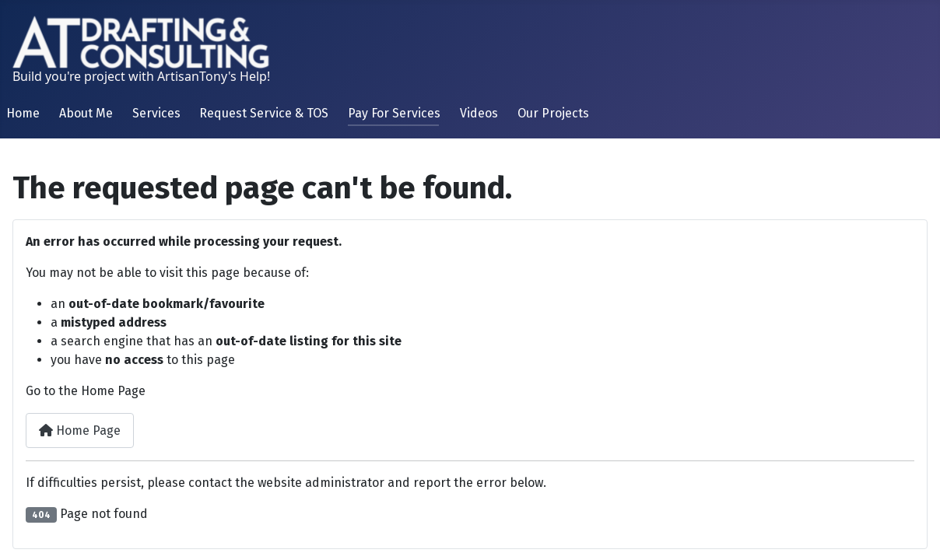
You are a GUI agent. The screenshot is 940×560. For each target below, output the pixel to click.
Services (156, 113)
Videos (479, 113)
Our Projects (553, 113)
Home (23, 113)
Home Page (80, 430)
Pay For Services (394, 113)
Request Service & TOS (264, 113)
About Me (86, 113)
